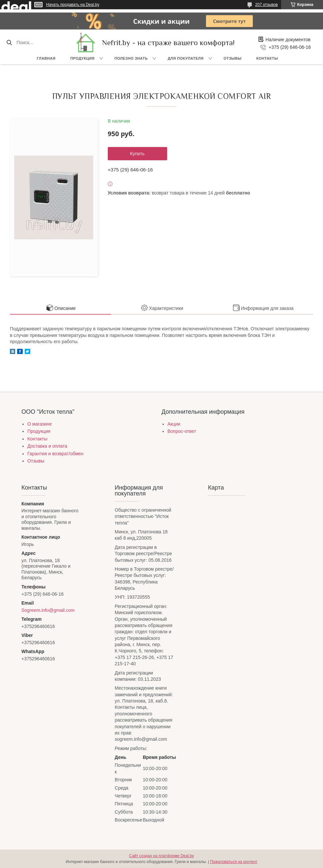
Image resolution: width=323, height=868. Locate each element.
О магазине (40, 424)
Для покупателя (186, 58)
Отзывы (233, 58)
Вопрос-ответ (182, 431)
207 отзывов (266, 5)
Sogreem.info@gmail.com (48, 610)
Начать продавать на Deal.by (73, 5)
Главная (46, 58)
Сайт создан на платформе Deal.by (162, 856)
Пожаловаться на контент (234, 862)
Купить (137, 154)
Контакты (267, 58)
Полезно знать (131, 58)
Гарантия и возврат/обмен (55, 454)
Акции (174, 424)
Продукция (82, 58)
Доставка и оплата (47, 446)
